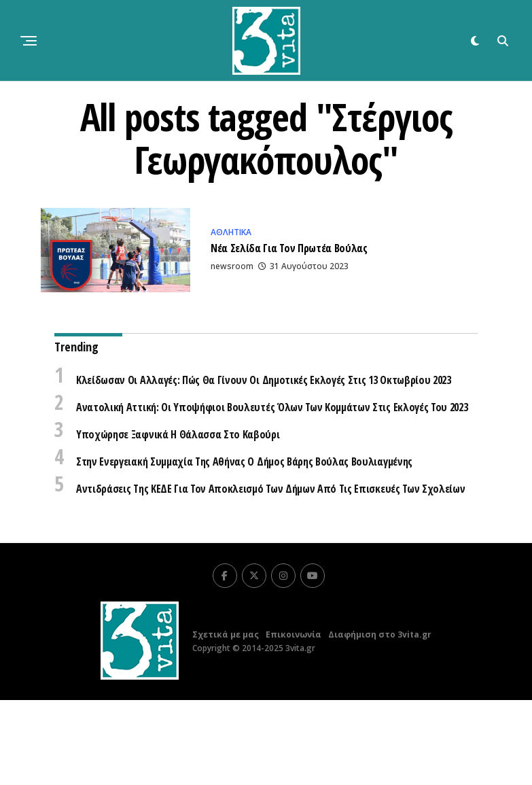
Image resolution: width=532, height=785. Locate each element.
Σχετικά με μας (226, 719)
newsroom (232, 269)
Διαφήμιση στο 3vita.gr (380, 719)
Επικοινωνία (294, 719)
